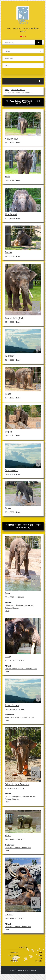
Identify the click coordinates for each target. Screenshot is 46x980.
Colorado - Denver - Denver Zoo (18, 848)
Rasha (8, 394)
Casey (8, 657)
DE (23, 36)
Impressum (16, 28)
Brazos (8, 252)
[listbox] (23, 51)
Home (9, 28)
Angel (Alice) (11, 139)
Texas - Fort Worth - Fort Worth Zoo (19, 717)
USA (7, 611)
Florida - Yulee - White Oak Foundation (21, 669)
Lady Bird (10, 356)
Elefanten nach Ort (18, 90)
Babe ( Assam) (12, 705)
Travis (8, 508)
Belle (7, 177)
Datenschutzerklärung (31, 28)
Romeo (8, 432)
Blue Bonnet (11, 214)
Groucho (9, 915)
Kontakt (23, 31)
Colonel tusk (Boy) (14, 318)
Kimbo (8, 836)
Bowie (8, 593)
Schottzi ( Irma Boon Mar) (18, 784)
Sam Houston (12, 470)
